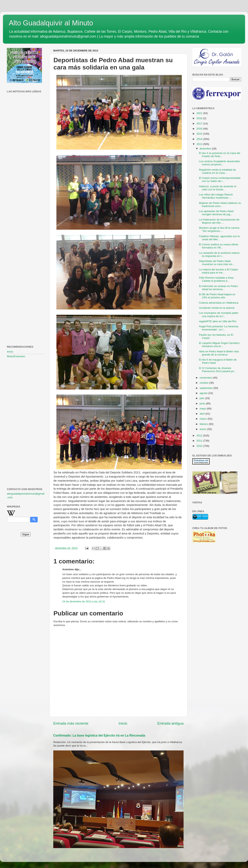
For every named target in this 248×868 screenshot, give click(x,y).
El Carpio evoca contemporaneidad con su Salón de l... (220, 179)
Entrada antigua (171, 723)
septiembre (207, 388)
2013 (200, 144)
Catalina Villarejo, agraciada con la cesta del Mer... (219, 238)
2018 (200, 118)
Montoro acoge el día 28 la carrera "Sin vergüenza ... (219, 229)
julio (202, 398)
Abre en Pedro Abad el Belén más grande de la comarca (219, 353)
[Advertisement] (26, 157)
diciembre (206, 149)
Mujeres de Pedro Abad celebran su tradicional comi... (220, 205)
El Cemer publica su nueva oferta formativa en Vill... (219, 246)
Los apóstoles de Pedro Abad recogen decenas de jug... (216, 213)
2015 (200, 134)
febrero (204, 424)
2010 (200, 446)
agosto (204, 393)
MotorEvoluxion (16, 356)
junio (203, 403)
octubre (204, 383)
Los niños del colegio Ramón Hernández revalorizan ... (216, 196)
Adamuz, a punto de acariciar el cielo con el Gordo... (218, 188)
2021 (200, 113)
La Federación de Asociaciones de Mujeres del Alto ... (219, 221)
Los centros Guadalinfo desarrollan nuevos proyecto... (219, 163)
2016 (200, 129)
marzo (204, 419)
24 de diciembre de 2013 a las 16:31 (84, 601)
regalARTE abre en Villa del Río (218, 321)
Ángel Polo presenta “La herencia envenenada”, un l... (219, 328)
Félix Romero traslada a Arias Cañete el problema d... (216, 279)
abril (202, 414)
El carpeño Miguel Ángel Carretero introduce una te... (219, 345)
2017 (200, 124)
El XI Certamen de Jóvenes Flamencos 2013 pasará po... (218, 370)
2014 (200, 139)
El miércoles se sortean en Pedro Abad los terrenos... (219, 288)
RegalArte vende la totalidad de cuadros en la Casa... (217, 171)
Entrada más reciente (71, 723)
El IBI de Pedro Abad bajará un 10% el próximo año (217, 296)
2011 (200, 441)
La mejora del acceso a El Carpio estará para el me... (219, 271)
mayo (203, 409)
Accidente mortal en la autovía (217, 308)
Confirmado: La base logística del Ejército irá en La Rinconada (99, 735)
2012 (200, 436)
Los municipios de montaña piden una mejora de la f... (219, 314)
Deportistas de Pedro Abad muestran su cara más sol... (217, 263)
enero (203, 429)
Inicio (123, 723)
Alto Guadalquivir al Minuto (51, 23)
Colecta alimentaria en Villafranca (219, 303)
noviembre (206, 378)
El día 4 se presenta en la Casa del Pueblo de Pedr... (220, 155)
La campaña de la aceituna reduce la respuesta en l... (219, 254)
